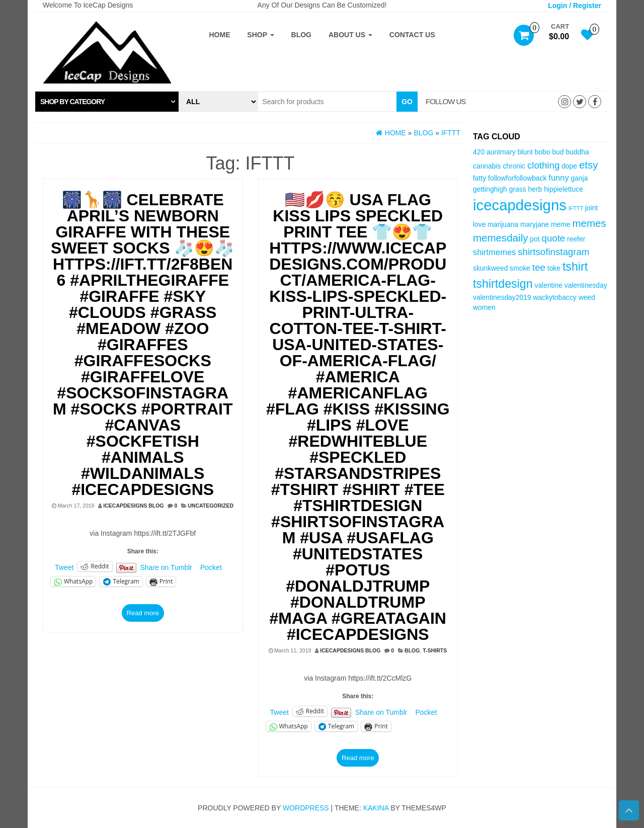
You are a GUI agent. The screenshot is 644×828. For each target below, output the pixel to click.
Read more (143, 613)
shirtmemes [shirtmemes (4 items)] (494, 252)
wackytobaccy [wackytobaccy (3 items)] (554, 297)
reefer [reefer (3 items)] (576, 239)
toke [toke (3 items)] (554, 268)
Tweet (64, 567)
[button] (107, 102)
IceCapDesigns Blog (133, 506)
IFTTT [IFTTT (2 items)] (576, 208)
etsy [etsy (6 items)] (589, 165)
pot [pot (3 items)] (535, 239)
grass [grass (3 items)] (518, 189)
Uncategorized (211, 506)
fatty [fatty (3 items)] (479, 178)
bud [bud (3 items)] (558, 152)
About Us (350, 35)
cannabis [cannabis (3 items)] (487, 166)
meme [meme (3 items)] (561, 224)
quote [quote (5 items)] (554, 238)
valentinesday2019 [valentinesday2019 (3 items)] (502, 297)
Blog (301, 35)
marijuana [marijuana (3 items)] (503, 224)
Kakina (376, 808)
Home (219, 35)
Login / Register (575, 6)
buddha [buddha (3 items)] (577, 152)
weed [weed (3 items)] (587, 297)
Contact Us (412, 35)
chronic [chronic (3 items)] (514, 166)
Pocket (211, 567)
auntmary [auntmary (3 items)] (501, 152)
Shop (260, 35)
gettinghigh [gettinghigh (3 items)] (490, 189)
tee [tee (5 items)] (539, 267)
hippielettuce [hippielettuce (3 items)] (563, 189)
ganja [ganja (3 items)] (580, 178)
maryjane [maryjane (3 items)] (535, 224)
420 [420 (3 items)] (479, 152)
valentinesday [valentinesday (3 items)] (586, 285)
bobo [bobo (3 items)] (543, 152)
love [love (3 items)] (479, 224)
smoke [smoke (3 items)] (520, 268)
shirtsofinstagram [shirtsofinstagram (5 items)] (553, 252)
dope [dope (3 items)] (569, 166)
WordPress (306, 808)
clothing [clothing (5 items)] (543, 165)
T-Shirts (435, 650)
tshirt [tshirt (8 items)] (575, 267)
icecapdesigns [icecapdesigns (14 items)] (520, 205)
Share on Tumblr (167, 567)
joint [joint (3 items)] (591, 208)
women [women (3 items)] (484, 307)
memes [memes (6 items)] (589, 223)
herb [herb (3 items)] (535, 189)
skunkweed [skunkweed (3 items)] (490, 268)
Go (407, 102)
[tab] (107, 102)
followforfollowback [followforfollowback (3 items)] (517, 178)
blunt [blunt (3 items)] (525, 152)
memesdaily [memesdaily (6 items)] (500, 238)
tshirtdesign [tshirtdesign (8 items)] (503, 284)
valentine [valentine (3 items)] (548, 285)
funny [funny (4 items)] (558, 178)
